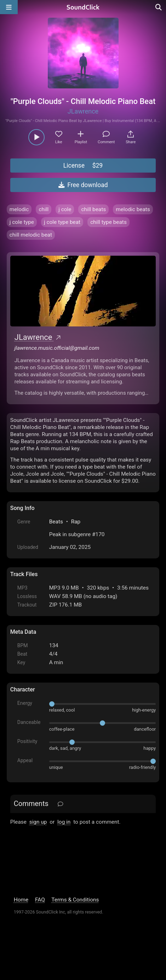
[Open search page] (159, 7)
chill (44, 209)
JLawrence (83, 111)
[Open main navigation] (9, 7)
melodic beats (133, 209)
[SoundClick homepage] (83, 7)
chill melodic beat (31, 235)
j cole (65, 209)
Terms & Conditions (75, 900)
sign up (38, 822)
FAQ (40, 900)
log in (64, 822)
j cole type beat (62, 222)
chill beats (93, 209)
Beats (56, 522)
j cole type (22, 222)
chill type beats (108, 222)
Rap (76, 522)
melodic (19, 209)
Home (21, 900)
